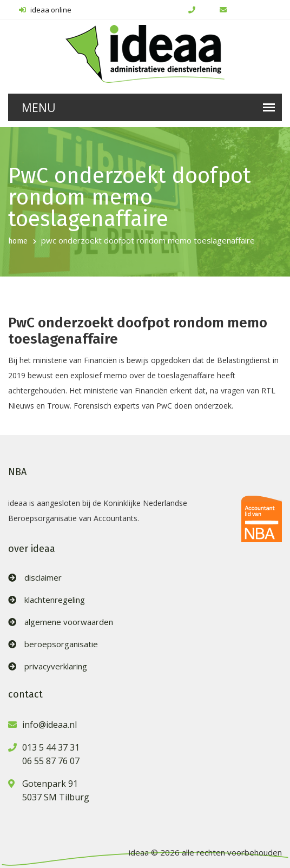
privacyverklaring (56, 666)
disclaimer (43, 578)
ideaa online (45, 10)
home (18, 241)
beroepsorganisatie (61, 644)
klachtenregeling (55, 600)
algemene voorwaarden (69, 622)
